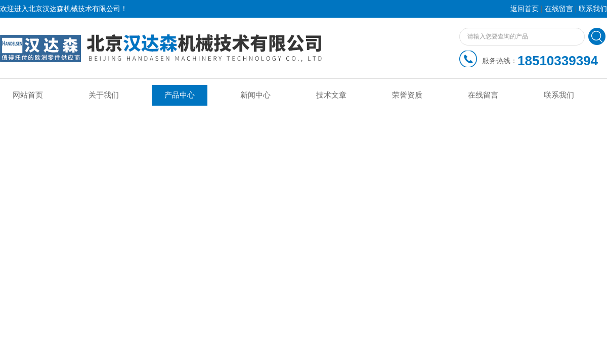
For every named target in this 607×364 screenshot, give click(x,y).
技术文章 (331, 95)
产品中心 (180, 95)
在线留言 (559, 9)
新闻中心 (255, 95)
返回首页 (525, 9)
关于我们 (104, 95)
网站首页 (28, 95)
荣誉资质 (407, 95)
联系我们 (593, 9)
